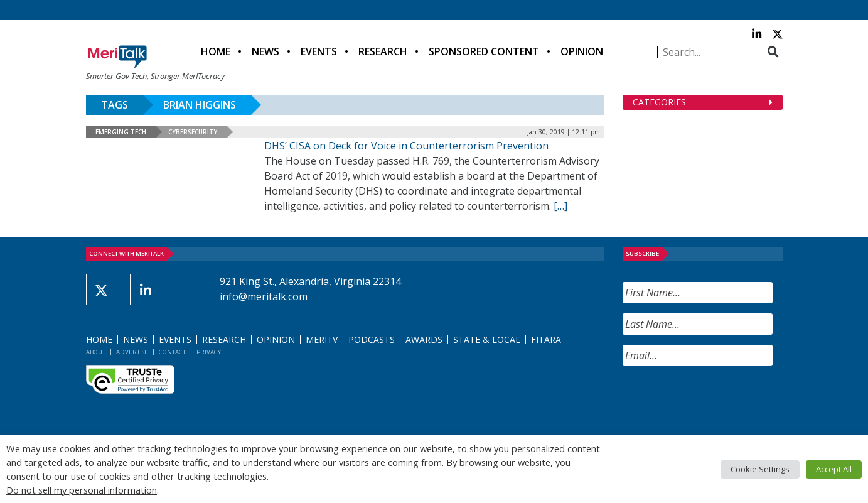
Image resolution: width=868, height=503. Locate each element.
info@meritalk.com (264, 296)
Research (383, 51)
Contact (172, 352)
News (265, 51)
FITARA (546, 339)
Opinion (582, 51)
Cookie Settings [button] (760, 469)
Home (216, 51)
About (96, 352)
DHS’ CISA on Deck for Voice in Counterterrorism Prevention (406, 146)
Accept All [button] (834, 469)
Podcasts (372, 339)
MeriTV (322, 339)
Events (319, 51)
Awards (424, 339)
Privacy (209, 352)
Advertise (132, 352)
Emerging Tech (121, 132)
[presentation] (718, 401)
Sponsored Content (484, 51)
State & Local (487, 339)
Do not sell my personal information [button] (82, 490)
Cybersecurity (193, 132)
